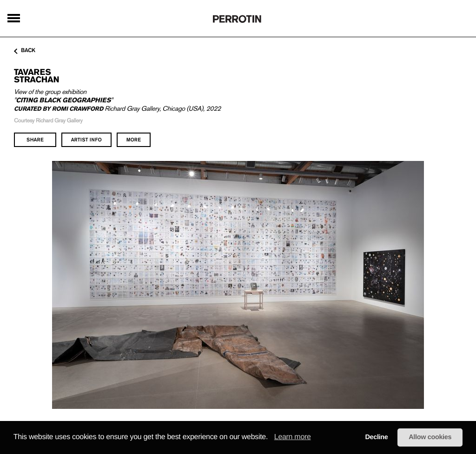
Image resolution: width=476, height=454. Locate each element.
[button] (271, 438)
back (25, 51)
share (35, 140)
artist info (86, 140)
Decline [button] (376, 437)
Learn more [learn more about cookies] (293, 437)
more (134, 140)
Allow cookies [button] (430, 437)
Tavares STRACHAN (36, 76)
